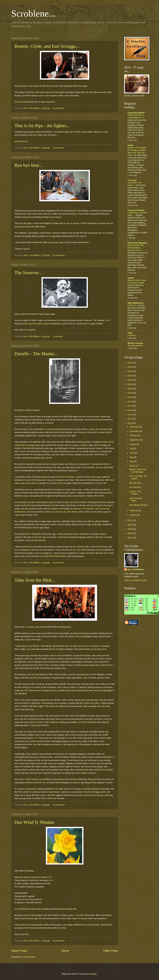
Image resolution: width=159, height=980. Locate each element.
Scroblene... (33, 13)
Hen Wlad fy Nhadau (34, 822)
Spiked (131, 278)
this (75, 547)
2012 (130, 423)
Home (65, 951)
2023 (130, 376)
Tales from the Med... (35, 580)
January (133, 515)
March (133, 466)
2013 (130, 419)
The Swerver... (28, 273)
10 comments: (59, 941)
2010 (130, 525)
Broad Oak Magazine (137, 243)
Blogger (93, 974)
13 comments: (59, 805)
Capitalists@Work (136, 113)
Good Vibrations (67, 477)
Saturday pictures (135, 346)
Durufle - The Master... (36, 354)
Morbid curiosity (135, 343)
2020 (130, 389)
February (134, 510)
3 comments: (58, 148)
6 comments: (58, 108)
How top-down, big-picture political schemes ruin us (136, 248)
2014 (130, 415)
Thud (130, 333)
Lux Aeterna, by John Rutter (64, 512)
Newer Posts (19, 951)
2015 (130, 410)
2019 (130, 393)
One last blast (21, 102)
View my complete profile (135, 580)
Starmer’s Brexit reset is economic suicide (137, 282)
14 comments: (59, 255)
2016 (130, 406)
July (132, 448)
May (132, 457)
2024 (130, 371)
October (133, 435)
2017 (130, 402)
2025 (130, 367)
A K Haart (132, 180)
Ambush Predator (136, 210)
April (132, 461)
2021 (130, 384)
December (135, 427)
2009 (130, 529)
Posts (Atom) (29, 957)
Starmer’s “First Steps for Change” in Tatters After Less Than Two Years (137, 151)
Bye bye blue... (29, 165)
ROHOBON (55, 556)
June (132, 453)
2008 (130, 533)
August (133, 444)
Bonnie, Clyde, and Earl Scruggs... (47, 46)
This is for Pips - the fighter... (42, 126)
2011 (130, 520)
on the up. (132, 335)
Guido (130, 145)
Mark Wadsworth (136, 303)
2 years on (132, 305)
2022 (130, 380)
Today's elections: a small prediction (136, 116)
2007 (130, 538)
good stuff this (21, 141)
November (135, 431)
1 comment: (58, 336)
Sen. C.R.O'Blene (136, 569)
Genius (25, 86)
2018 (130, 397)
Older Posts (111, 951)
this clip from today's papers (37, 324)
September (135, 440)
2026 (130, 363)
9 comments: (58, 563)
